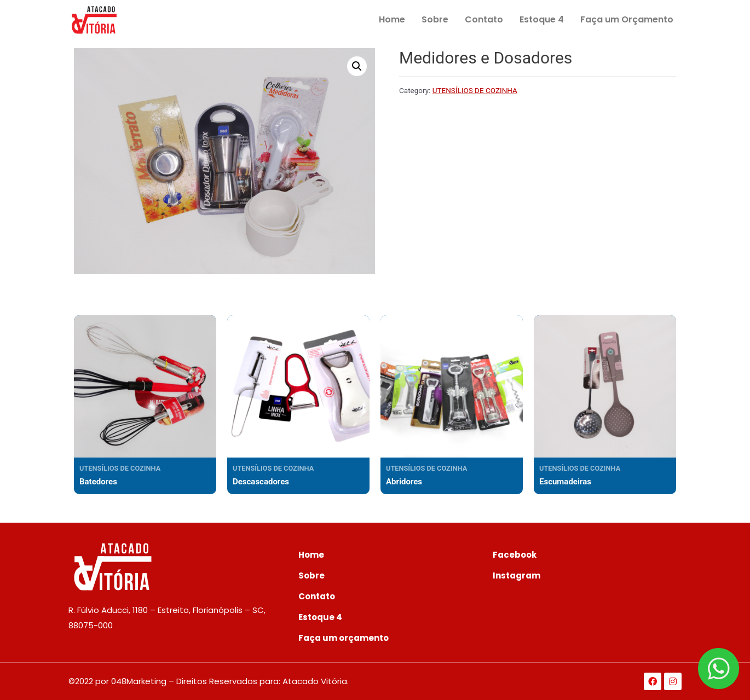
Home (392, 19)
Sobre (435, 19)
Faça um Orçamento (627, 19)
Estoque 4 (542, 19)
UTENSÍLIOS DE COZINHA (475, 90)
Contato (484, 19)
